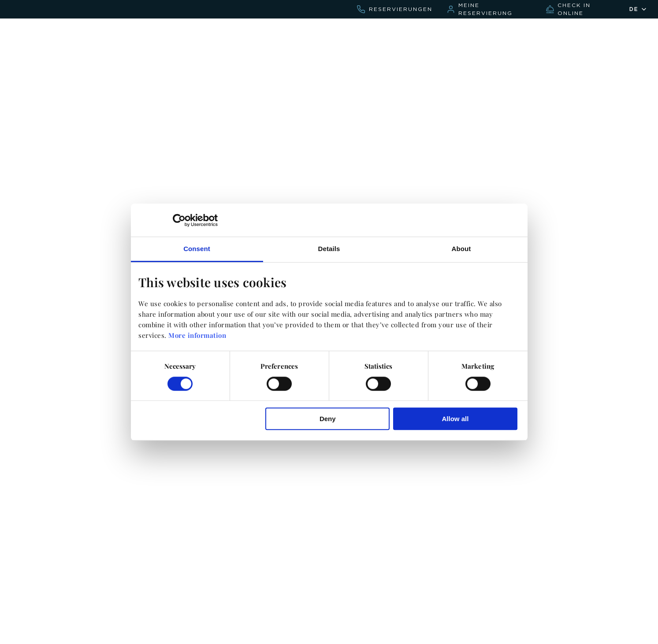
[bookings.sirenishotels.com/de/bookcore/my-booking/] (489, 9)
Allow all (455, 419)
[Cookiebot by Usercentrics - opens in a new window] (179, 220)
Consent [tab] (197, 249)
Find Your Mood (535, 34)
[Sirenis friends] (608, 37)
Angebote (377, 34)
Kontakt (424, 34)
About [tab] (461, 249)
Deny (328, 419)
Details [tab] (329, 249)
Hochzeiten (473, 34)
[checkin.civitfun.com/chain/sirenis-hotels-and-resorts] (580, 9)
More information (197, 336)
